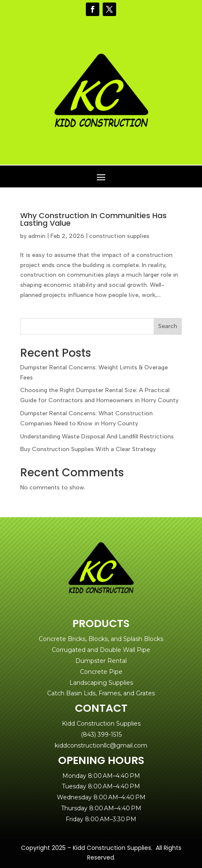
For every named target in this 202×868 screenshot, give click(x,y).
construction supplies (119, 236)
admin (37, 236)
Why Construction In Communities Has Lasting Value (93, 219)
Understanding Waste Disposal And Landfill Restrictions (97, 437)
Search (168, 326)
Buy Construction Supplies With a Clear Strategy (88, 449)
